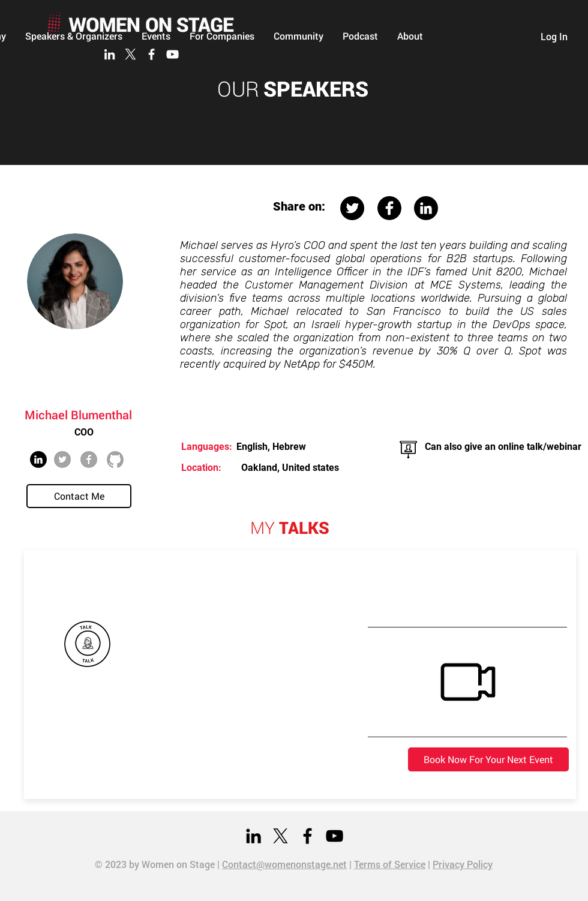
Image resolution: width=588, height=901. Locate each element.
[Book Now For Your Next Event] (488, 759)
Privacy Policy (463, 864)
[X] (130, 54)
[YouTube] (172, 54)
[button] (298, 36)
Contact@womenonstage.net (284, 864)
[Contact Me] (79, 496)
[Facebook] (151, 54)
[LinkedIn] (109, 54)
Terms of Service (390, 864)
